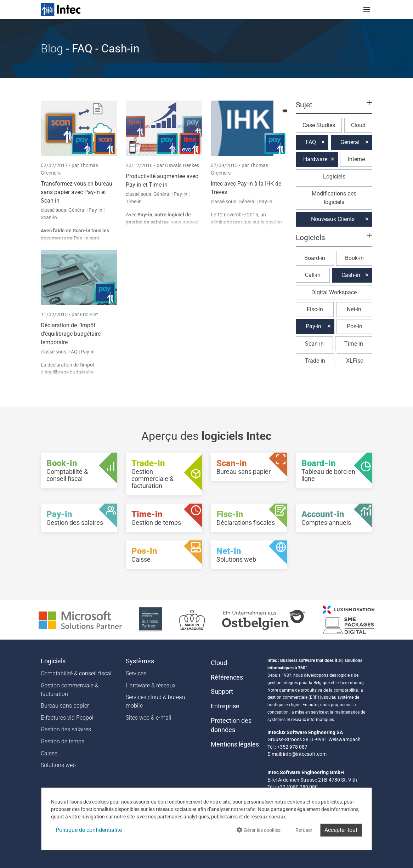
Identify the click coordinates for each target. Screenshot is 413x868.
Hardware (315, 159)
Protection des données (231, 725)
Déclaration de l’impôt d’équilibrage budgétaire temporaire (71, 334)
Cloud (358, 125)
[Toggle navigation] (367, 10)
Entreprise (225, 706)
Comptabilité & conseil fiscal (76, 673)
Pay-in (95, 210)
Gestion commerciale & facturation (70, 690)
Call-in (313, 275)
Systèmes (140, 661)
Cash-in (351, 275)
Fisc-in (315, 309)
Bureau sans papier (65, 706)
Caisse (49, 753)
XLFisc (355, 361)
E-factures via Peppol (67, 718)
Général (77, 210)
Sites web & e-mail (149, 718)
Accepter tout (341, 830)
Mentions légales (235, 744)
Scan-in (49, 217)
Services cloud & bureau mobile (155, 701)
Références (227, 677)
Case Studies (319, 125)
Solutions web (58, 765)
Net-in (354, 309)
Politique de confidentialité (89, 830)
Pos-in (355, 326)
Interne (356, 159)
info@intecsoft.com (305, 754)
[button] (334, 108)
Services (136, 673)
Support (222, 692)
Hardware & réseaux (151, 685)
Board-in (315, 258)
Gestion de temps (63, 741)
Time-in (134, 202)
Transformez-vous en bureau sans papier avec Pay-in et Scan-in (77, 192)
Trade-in (315, 361)
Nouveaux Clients (333, 219)
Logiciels (334, 177)
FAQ (73, 352)
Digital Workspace (334, 292)
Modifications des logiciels (334, 198)
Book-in (354, 258)
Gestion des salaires (66, 729)
